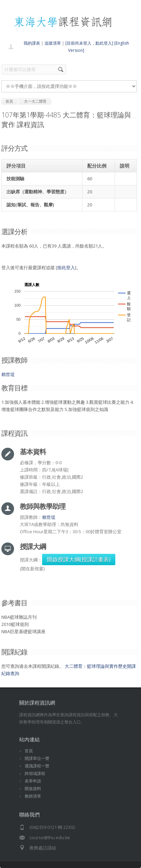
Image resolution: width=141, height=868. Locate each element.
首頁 (29, 751)
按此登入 (66, 267)
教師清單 (33, 796)
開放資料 (33, 789)
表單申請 (33, 781)
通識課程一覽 (37, 766)
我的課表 (32, 43)
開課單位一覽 (37, 758)
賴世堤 (8, 374)
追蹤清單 (53, 43)
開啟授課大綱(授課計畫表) (79, 559)
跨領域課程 (35, 773)
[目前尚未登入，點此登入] (89, 43)
